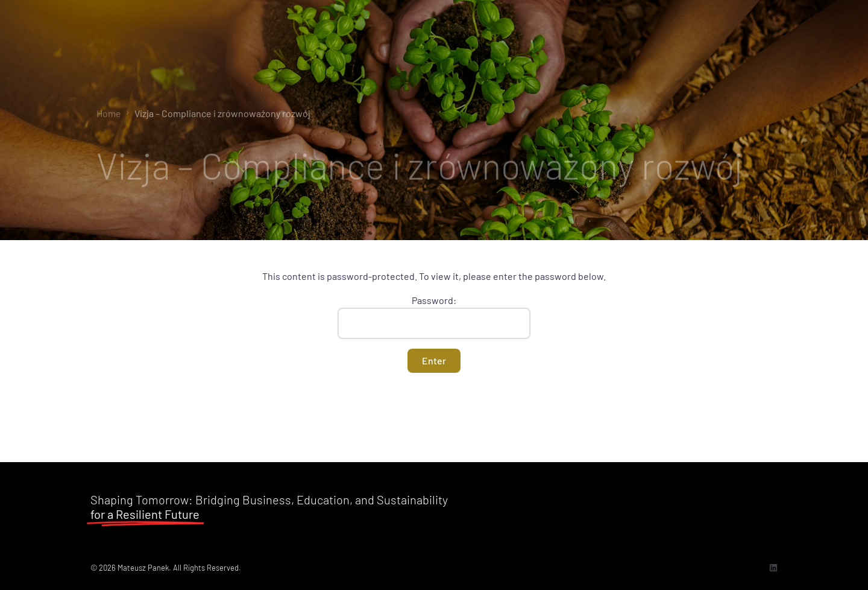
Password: (434, 317)
